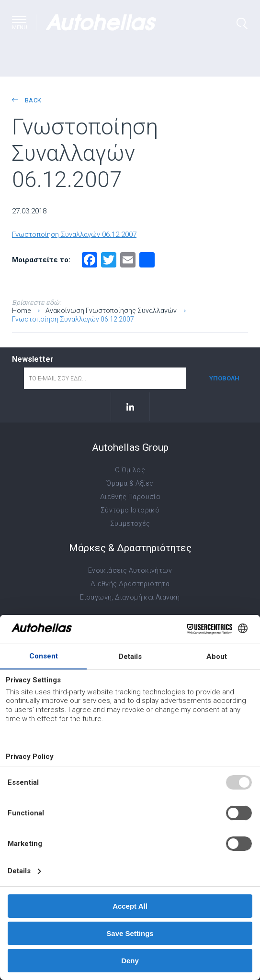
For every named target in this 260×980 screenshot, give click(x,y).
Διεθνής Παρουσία (130, 497)
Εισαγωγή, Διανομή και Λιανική (130, 597)
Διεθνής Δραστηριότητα (130, 584)
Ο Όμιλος (130, 470)
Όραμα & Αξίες (130, 483)
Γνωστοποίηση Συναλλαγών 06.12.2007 (74, 234)
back (27, 100)
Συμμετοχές (130, 523)
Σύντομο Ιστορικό (130, 510)
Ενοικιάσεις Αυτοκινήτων (130, 570)
